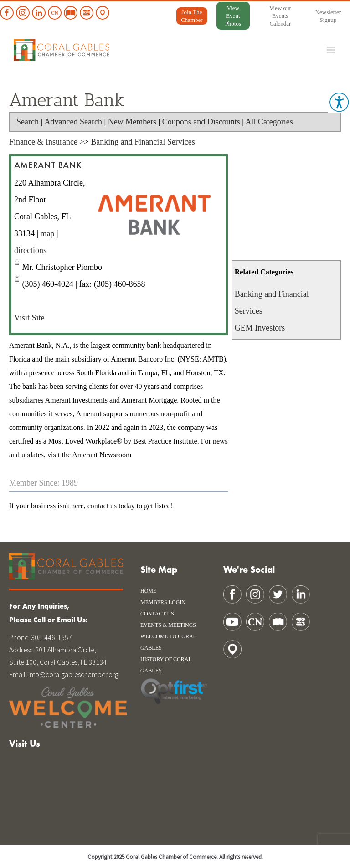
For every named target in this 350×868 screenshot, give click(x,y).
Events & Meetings (168, 625)
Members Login (163, 602)
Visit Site (29, 318)
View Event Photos (233, 16)
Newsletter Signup (328, 16)
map (48, 233)
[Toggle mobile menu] (332, 50)
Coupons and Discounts (201, 122)
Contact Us (157, 614)
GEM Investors (260, 328)
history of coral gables (166, 665)
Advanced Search (73, 122)
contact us (102, 506)
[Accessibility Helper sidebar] (339, 102)
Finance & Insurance (43, 142)
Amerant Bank (48, 166)
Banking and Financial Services (143, 142)
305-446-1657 (51, 637)
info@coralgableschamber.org (73, 674)
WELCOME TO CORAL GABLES (168, 642)
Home (148, 591)
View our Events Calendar (280, 16)
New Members (132, 122)
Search (28, 122)
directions (30, 250)
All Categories (269, 122)
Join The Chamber (192, 16)
